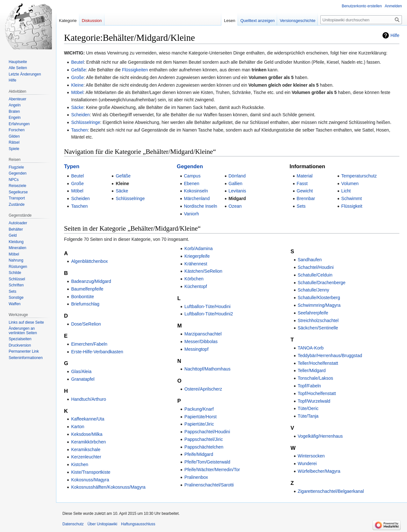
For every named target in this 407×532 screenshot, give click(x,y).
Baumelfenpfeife (87, 289)
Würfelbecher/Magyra (319, 471)
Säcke (77, 107)
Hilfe (395, 35)
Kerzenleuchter (86, 457)
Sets (301, 206)
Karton (78, 427)
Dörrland (237, 176)
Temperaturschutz (359, 176)
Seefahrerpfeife (313, 313)
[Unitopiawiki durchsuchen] (361, 20)
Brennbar (306, 198)
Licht (346, 191)
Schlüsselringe (86, 122)
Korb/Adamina (199, 248)
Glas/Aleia (81, 371)
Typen (72, 166)
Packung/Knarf (199, 409)
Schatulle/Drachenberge (322, 283)
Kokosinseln (196, 191)
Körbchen (194, 279)
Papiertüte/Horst (200, 417)
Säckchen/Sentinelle (318, 328)
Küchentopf (196, 286)
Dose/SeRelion (86, 324)
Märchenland (197, 198)
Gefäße (79, 70)
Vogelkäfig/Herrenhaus (320, 436)
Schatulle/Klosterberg (319, 298)
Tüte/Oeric (308, 408)
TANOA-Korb (311, 348)
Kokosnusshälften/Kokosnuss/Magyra (108, 487)
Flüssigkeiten (135, 70)
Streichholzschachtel (318, 320)
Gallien (236, 183)
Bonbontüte (82, 297)
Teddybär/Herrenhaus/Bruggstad (330, 356)
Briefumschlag (85, 304)
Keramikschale (86, 449)
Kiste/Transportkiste (91, 472)
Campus (192, 176)
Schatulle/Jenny (314, 290)
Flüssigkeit (352, 206)
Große (77, 77)
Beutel (77, 62)
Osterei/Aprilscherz (203, 389)
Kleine (77, 85)
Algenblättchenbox (89, 261)
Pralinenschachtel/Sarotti (209, 485)
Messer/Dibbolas (201, 341)
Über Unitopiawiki (102, 524)
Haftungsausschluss (138, 524)
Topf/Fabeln (309, 386)
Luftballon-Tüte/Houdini (207, 306)
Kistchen (80, 464)
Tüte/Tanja (308, 416)
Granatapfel (83, 379)
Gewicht (305, 191)
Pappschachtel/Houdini (207, 432)
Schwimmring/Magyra (319, 305)
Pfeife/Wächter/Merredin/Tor (212, 470)
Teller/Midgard (312, 370)
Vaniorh (192, 214)
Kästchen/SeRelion (203, 271)
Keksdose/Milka (87, 434)
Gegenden (190, 166)
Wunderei (307, 464)
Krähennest (196, 264)
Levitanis (237, 191)
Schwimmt (352, 198)
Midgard (237, 198)
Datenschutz (73, 524)
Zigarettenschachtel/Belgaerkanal (331, 491)
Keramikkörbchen (88, 442)
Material (305, 176)
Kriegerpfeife (197, 256)
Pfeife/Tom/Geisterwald (207, 462)
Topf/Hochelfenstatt (317, 393)
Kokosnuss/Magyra (90, 480)
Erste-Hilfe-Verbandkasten (97, 352)
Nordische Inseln (201, 206)
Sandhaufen (310, 260)
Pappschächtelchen (204, 447)
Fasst (302, 183)
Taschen (79, 130)
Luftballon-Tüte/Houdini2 (209, 314)
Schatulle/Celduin (315, 275)
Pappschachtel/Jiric (204, 439)
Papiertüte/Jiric (199, 424)
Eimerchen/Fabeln (89, 344)
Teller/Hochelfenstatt (318, 363)
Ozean (235, 206)
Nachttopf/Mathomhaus (207, 369)
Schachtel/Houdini (316, 267)
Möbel (77, 92)
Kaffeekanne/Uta (88, 419)
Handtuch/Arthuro (89, 399)
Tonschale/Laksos (315, 378)
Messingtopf (196, 349)
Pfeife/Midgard (199, 454)
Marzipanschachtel (203, 334)
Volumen (350, 183)
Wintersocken (311, 456)
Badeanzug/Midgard (91, 281)
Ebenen (192, 183)
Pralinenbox (196, 477)
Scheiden (80, 115)
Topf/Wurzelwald (314, 401)
